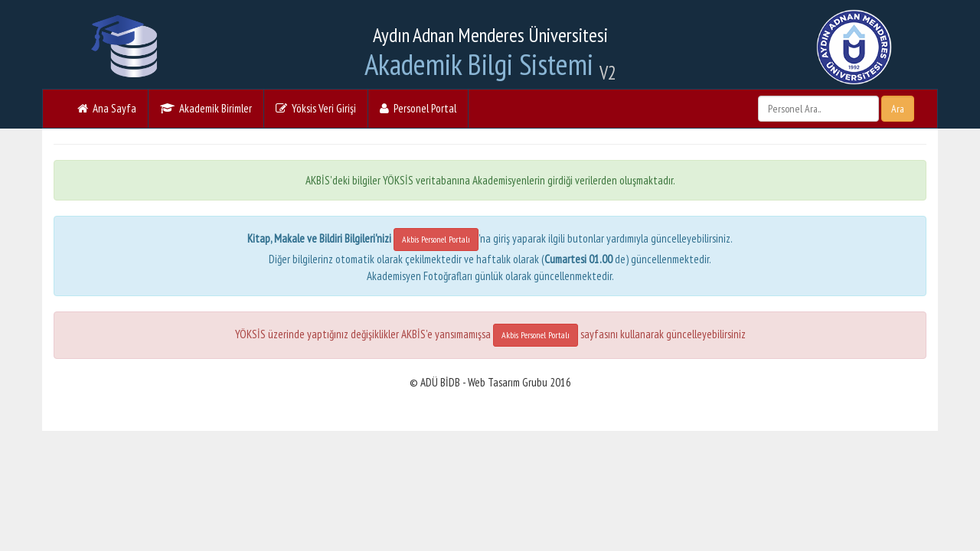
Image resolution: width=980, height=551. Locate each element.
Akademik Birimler (206, 108)
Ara (898, 109)
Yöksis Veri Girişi (316, 108)
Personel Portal (418, 108)
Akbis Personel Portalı (436, 239)
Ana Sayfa (107, 108)
